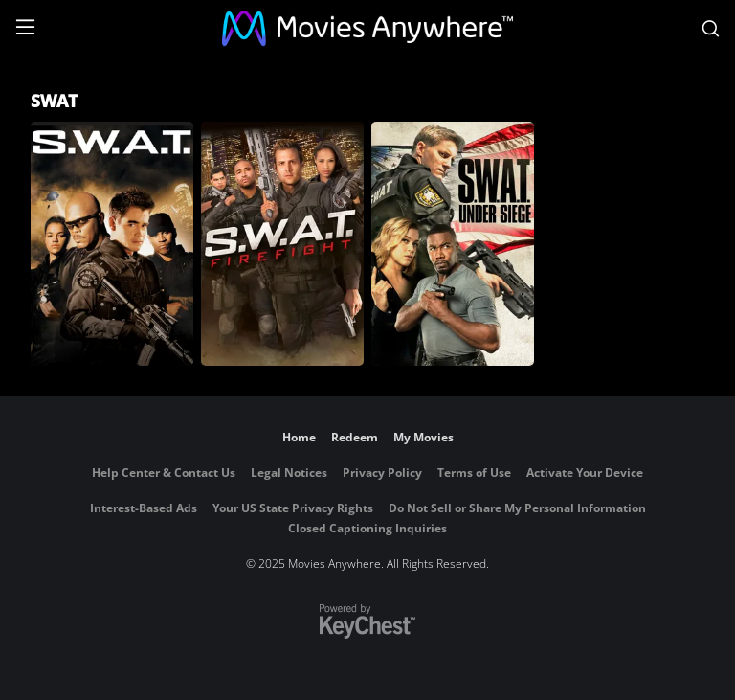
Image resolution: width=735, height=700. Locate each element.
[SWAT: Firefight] (282, 244)
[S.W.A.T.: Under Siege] (453, 244)
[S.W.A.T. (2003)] (112, 244)
